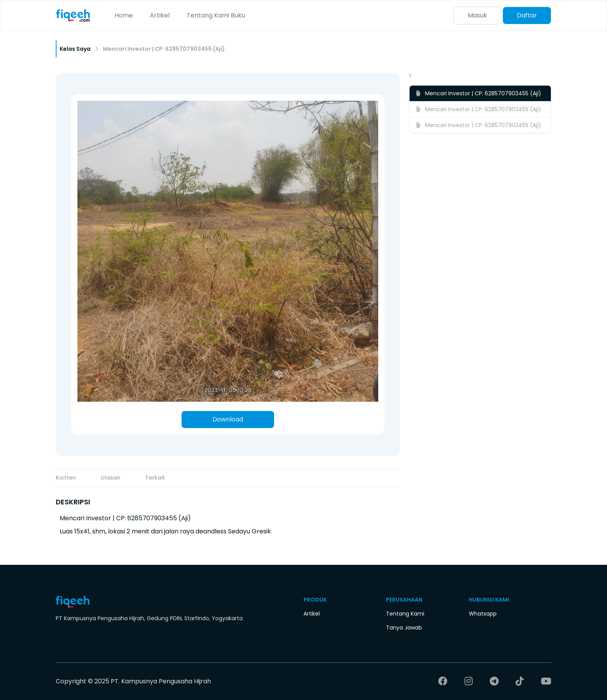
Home (124, 15)
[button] (480, 76)
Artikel (160, 15)
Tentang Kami (208, 15)
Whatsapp (483, 614)
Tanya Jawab (404, 628)
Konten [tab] (66, 478)
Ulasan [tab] (111, 478)
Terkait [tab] (155, 478)
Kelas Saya (75, 49)
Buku (238, 15)
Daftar (527, 15)
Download (228, 419)
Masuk (477, 15)
